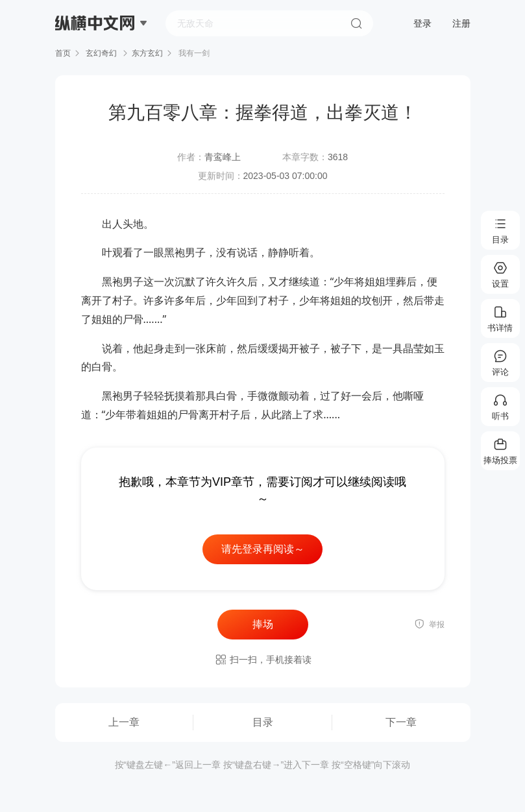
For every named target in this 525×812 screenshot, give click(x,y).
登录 (422, 23)
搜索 (356, 23)
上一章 (124, 722)
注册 (461, 23)
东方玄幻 (147, 53)
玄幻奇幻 (102, 53)
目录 (263, 722)
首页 (63, 53)
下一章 (401, 722)
